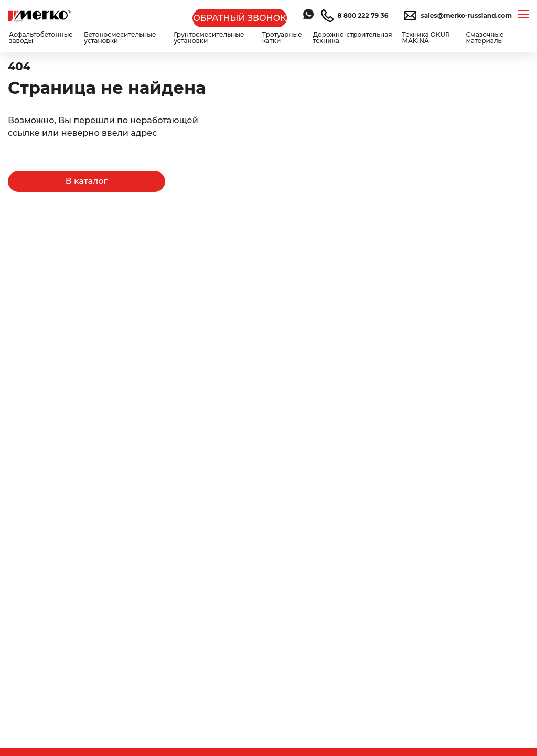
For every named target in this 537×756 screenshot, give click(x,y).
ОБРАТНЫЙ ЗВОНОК (239, 18)
